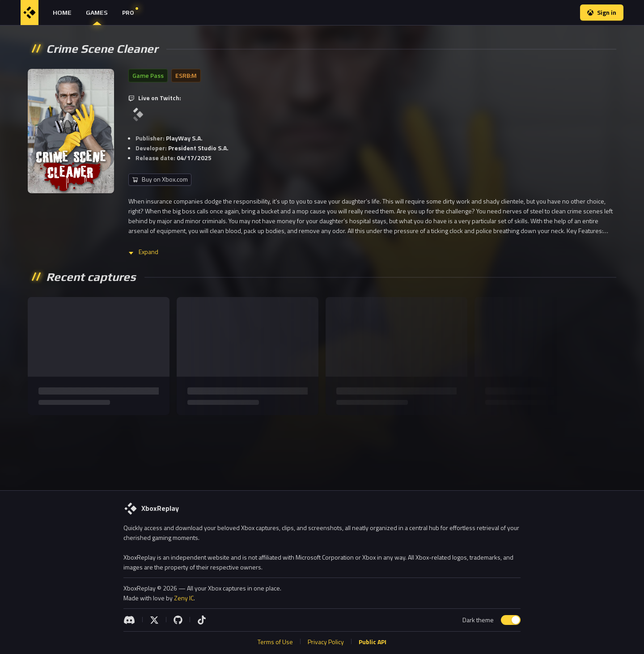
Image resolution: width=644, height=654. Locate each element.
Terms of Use (275, 642)
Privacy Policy (326, 642)
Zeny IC (184, 598)
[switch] (511, 620)
